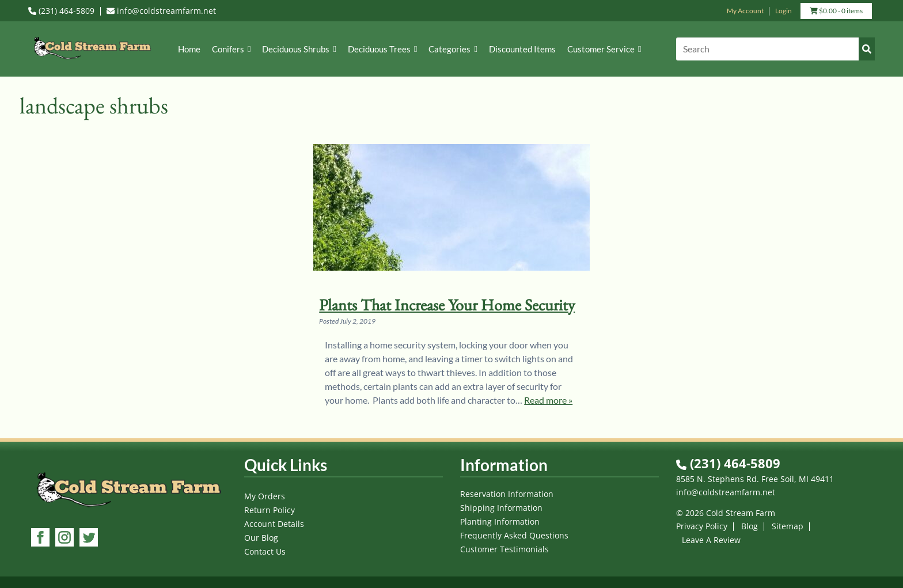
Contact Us (265, 551)
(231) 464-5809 (61, 11)
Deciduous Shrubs (299, 49)
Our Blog (261, 538)
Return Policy (270, 510)
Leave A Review (711, 540)
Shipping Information (501, 508)
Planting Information (500, 521)
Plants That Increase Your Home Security (447, 305)
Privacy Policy (702, 526)
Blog (750, 526)
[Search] (775, 49)
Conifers (231, 49)
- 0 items (836, 12)
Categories (453, 49)
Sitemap (788, 526)
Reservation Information (507, 494)
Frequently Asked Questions (514, 535)
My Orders (265, 496)
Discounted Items (522, 49)
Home (189, 49)
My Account (745, 11)
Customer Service (604, 49)
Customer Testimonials (504, 549)
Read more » (548, 400)
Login (784, 11)
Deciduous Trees (382, 49)
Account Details (274, 524)
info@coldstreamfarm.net (161, 11)
